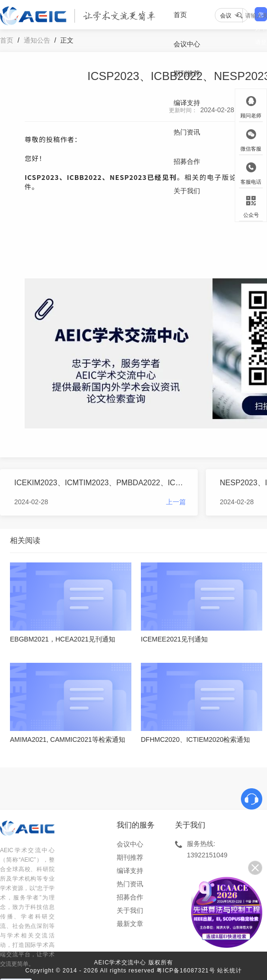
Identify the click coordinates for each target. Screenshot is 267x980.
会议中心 (187, 44)
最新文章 (130, 924)
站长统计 (230, 971)
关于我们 (187, 191)
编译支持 (187, 103)
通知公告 (37, 40)
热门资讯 (187, 132)
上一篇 (176, 502)
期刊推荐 (187, 73)
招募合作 (187, 161)
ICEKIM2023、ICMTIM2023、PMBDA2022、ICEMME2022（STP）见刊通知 (100, 483)
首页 (180, 15)
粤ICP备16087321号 (186, 971)
